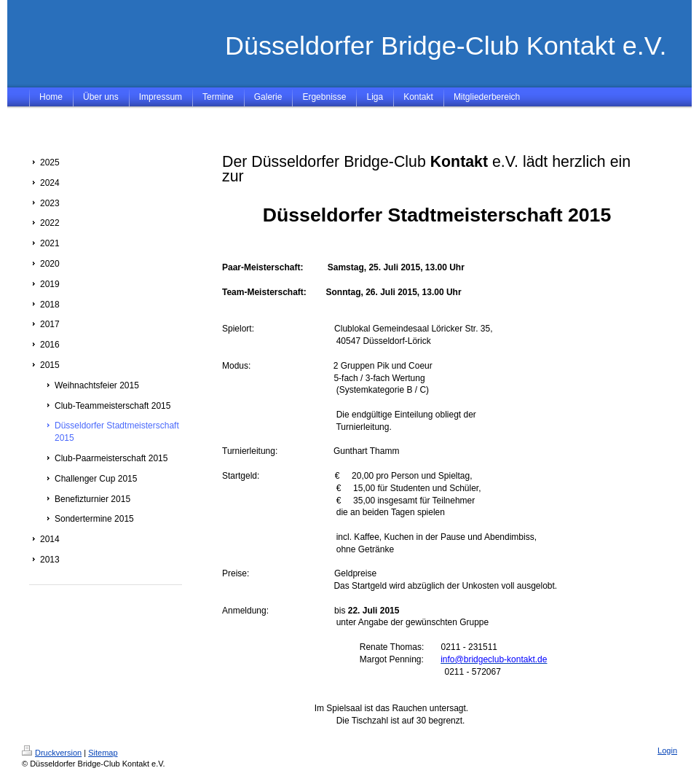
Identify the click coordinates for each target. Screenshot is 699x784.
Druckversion (52, 753)
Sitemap (103, 753)
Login (667, 750)
